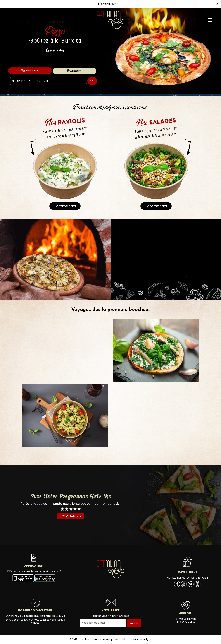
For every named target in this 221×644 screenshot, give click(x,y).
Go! (92, 81)
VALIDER (134, 623)
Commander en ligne (140, 639)
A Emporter (75, 71)
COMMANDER (71, 516)
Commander (55, 50)
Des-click (120, 639)
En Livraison (30, 71)
